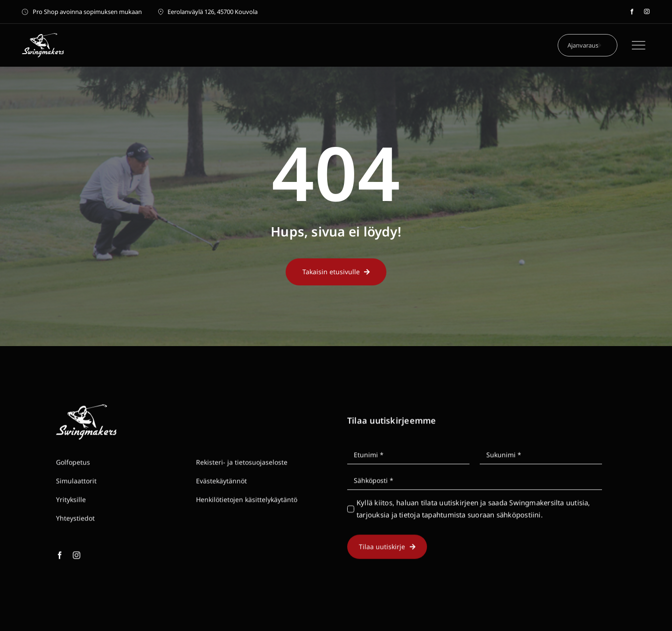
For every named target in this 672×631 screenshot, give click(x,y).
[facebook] (632, 12)
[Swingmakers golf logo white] (43, 36)
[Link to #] (638, 45)
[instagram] (647, 12)
